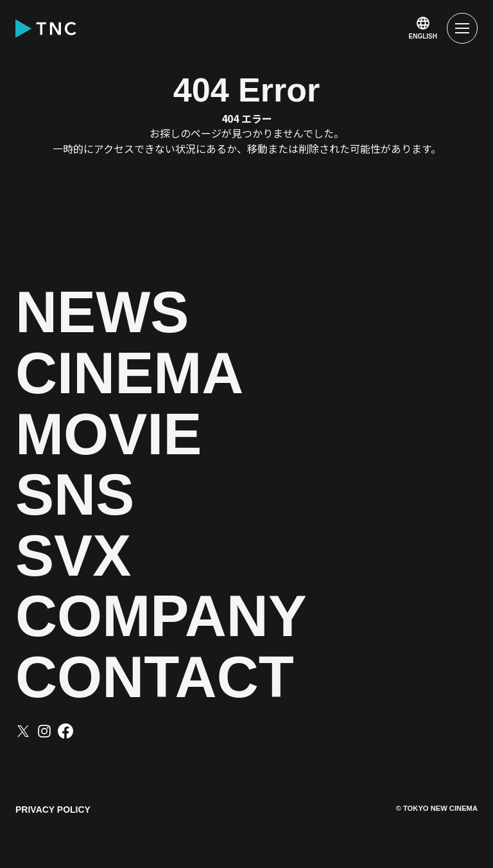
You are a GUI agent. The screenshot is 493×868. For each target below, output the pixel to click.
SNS (75, 495)
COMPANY (161, 616)
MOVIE (108, 435)
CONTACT (155, 678)
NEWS (102, 313)
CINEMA (129, 374)
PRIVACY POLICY (53, 810)
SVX (73, 556)
